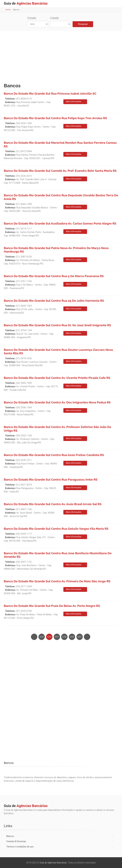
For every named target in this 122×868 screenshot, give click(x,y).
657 (57, 637)
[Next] (87, 637)
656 (49, 637)
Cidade (54, 18)
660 (80, 637)
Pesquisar (83, 24)
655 (42, 637)
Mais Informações (74, 102)
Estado (32, 18)
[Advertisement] (61, 56)
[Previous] (34, 637)
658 (64, 637)
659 (72, 637)
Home (8, 10)
